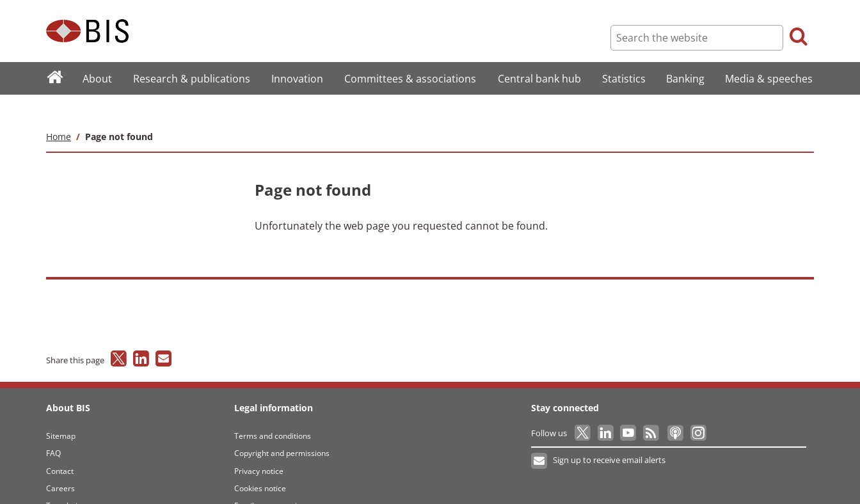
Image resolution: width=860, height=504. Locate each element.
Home (59, 111)
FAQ (53, 428)
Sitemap (61, 410)
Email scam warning (270, 481)
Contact (60, 445)
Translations (68, 481)
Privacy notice (259, 445)
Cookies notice (260, 463)
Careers (60, 463)
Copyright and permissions (282, 428)
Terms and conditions (273, 410)
